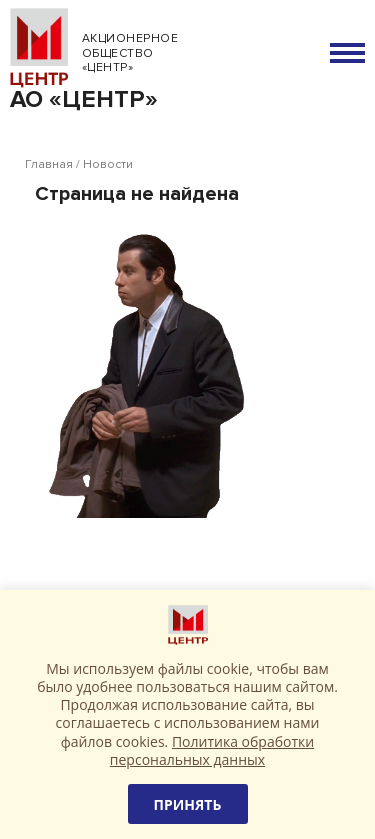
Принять (188, 804)
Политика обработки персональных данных (212, 750)
